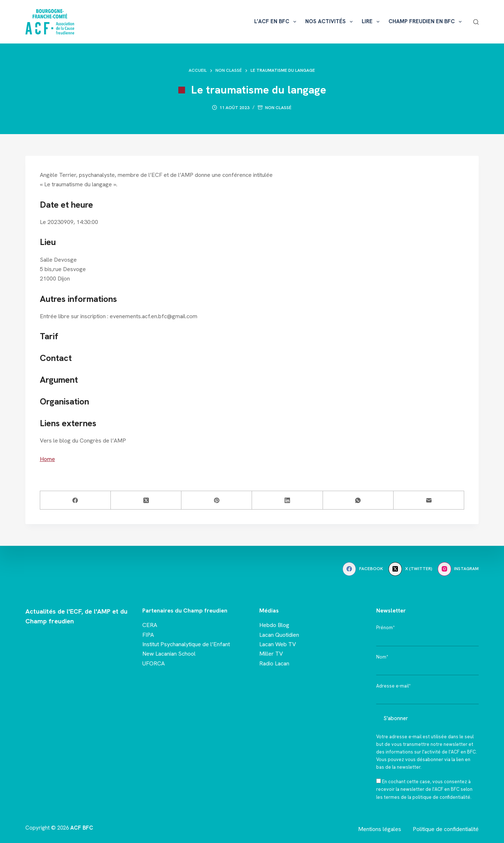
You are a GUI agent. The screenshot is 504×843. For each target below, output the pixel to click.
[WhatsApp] (358, 500)
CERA (150, 625)
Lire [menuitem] (372, 22)
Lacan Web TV (278, 644)
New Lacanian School (169, 654)
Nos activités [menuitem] (330, 22)
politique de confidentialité (441, 797)
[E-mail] (429, 500)
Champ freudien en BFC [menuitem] (427, 22)
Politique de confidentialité (446, 829)
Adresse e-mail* (393, 686)
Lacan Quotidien (279, 635)
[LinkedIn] (287, 500)
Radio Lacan (274, 663)
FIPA (148, 635)
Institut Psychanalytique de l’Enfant (186, 644)
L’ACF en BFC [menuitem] (277, 22)
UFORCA (154, 663)
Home (47, 459)
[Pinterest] (217, 500)
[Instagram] (458, 569)
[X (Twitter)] (146, 500)
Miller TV (271, 654)
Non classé (278, 108)
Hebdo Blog (274, 625)
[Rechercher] (476, 22)
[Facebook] (75, 500)
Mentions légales (380, 829)
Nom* (382, 657)
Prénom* (385, 628)
